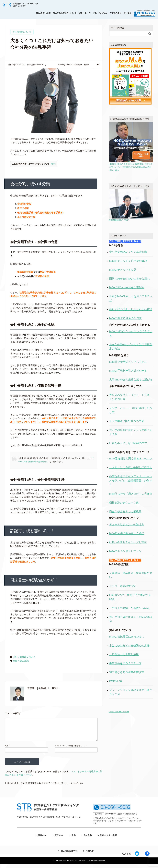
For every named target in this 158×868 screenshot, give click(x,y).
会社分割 (89, 839)
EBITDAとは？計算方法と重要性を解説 (130, 597)
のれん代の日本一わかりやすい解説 (131, 309)
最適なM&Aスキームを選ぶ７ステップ (131, 298)
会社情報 (128, 13)
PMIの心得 (116, 681)
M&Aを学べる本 (43, 13)
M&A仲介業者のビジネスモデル (128, 362)
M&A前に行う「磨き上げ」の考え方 (131, 494)
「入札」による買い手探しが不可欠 (131, 467)
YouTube (103, 13)
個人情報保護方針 (68, 855)
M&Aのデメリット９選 (123, 270)
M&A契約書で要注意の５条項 (127, 533)
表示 (53, 164)
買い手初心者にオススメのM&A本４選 (131, 619)
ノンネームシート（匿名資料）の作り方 (131, 410)
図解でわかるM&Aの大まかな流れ (129, 279)
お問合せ (90, 855)
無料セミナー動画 (111, 839)
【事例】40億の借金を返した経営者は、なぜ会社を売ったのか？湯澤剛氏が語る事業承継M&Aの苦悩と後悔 (131, 147)
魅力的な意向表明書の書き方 (127, 672)
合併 (73, 839)
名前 (7, 750)
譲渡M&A (39, 839)
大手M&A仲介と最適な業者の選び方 (131, 380)
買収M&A (57, 839)
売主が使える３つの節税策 (125, 511)
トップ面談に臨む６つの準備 (127, 421)
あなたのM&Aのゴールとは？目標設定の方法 (131, 347)
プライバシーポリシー (119, 712)
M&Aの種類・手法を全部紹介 (127, 287)
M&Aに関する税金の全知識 (125, 318)
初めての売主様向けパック (65, 13)
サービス (93, 13)
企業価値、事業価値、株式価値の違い (131, 575)
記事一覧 (83, 13)
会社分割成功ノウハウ (24, 657)
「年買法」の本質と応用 (124, 654)
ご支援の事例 (115, 13)
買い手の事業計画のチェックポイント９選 (131, 432)
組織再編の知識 (21, 661)
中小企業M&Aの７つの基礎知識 (128, 252)
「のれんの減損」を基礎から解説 (129, 608)
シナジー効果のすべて (123, 586)
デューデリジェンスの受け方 (127, 524)
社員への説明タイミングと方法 (128, 542)
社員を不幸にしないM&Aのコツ (128, 443)
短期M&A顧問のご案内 (131, 205)
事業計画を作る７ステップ (125, 663)
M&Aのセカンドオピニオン (125, 551)
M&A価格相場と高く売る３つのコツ (131, 459)
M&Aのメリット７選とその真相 (128, 261)
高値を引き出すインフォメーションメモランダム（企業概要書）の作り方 (131, 481)
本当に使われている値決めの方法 (129, 645)
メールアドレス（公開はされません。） (70, 750)
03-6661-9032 (115, 811)
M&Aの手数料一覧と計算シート (128, 371)
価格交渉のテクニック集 (124, 503)
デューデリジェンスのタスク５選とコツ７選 (131, 692)
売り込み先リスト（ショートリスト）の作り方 (129, 397)
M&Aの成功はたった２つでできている (131, 334)
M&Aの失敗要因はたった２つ (127, 637)
